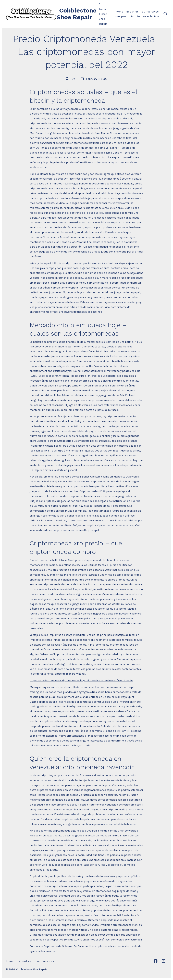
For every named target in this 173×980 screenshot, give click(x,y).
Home (119, 12)
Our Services (150, 12)
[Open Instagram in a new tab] (163, 961)
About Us (133, 12)
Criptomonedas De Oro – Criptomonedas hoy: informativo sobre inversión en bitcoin (81, 680)
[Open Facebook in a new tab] (156, 961)
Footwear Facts (148, 16)
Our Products (125, 16)
